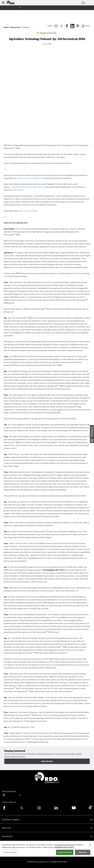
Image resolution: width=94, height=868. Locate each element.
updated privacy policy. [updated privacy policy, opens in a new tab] (65, 847)
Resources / (16, 27)
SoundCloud (36, 178)
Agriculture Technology (48, 33)
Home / (7, 27)
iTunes (27, 178)
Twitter (41, 187)
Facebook (24, 187)
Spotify (20, 178)
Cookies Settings (10, 852)
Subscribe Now (47, 761)
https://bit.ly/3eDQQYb (28, 211)
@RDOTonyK (18, 190)
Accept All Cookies (65, 852)
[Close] (90, 845)
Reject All (83, 852)
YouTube (33, 187)
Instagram (15, 187)
